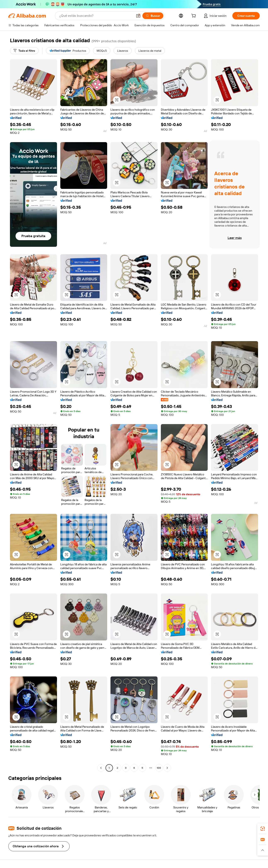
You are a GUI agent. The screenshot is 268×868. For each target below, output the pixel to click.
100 (159, 768)
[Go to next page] (167, 768)
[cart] (194, 16)
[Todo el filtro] (24, 51)
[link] (263, 829)
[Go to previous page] (101, 768)
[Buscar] (153, 16)
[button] (138, 16)
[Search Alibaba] (96, 16)
